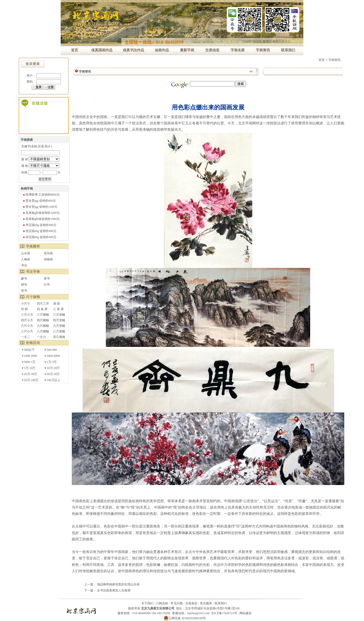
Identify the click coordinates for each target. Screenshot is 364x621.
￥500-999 (50, 350)
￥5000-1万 (28, 362)
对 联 (24, 309)
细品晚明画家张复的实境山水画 (118, 584)
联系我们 (221, 603)
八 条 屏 (58, 309)
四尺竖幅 (59, 320)
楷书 (24, 285)
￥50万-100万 (30, 380)
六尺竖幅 (59, 326)
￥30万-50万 (52, 374)
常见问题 (177, 603)
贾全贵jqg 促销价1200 (40, 207)
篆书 (24, 279)
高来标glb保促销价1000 (41, 219)
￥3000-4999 (52, 356)
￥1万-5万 (50, 362)
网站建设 (245, 613)
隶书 (47, 279)
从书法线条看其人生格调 (114, 590)
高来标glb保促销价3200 (41, 213)
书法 (24, 265)
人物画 (26, 259)
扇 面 (56, 304)
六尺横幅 (43, 326)
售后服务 (206, 603)
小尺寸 (26, 304)
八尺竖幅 (59, 331)
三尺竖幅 (59, 315)
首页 (322, 60)
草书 (24, 291)
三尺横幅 (43, 315)
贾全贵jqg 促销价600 (39, 201)
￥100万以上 (52, 380)
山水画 (26, 253)
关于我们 (147, 603)
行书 (47, 285)
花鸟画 (48, 253)
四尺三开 (43, 304)
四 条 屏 (42, 309)
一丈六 (41, 337)
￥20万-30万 (29, 374)
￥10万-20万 (52, 368)
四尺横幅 (43, 320)
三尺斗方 (27, 315)
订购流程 (162, 603)
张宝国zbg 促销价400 (39, 225)
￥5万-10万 (28, 368)
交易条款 (191, 603)
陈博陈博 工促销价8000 (41, 195)
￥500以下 (28, 350)
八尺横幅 (43, 331)
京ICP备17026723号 (224, 613)
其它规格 (59, 337)
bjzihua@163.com (198, 613)
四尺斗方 (27, 320)
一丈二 (26, 337)
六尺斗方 (27, 326)
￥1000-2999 (29, 356)
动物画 (48, 259)
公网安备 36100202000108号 (185, 618)
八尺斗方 (27, 331)
